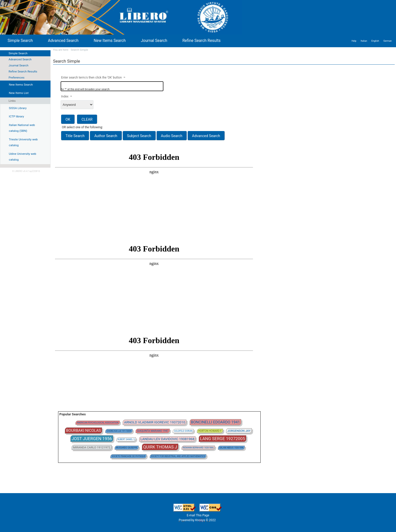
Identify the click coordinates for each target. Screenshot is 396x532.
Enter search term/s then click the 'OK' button (91, 78)
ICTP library (16, 116)
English (375, 41)
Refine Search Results (23, 71)
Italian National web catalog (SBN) (22, 128)
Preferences (17, 78)
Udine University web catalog (22, 157)
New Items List (19, 93)
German (388, 41)
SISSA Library (18, 108)
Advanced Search (20, 59)
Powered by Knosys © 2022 (198, 520)
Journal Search (18, 65)
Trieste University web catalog (23, 142)
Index (65, 96)
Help (354, 41)
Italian (364, 41)
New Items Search (110, 41)
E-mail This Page (198, 515)
